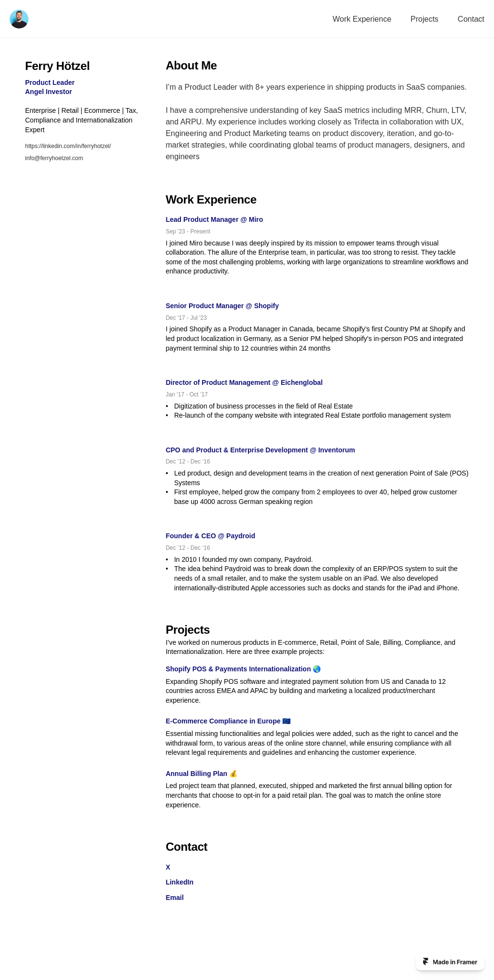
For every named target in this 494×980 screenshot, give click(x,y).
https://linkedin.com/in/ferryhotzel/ (68, 146)
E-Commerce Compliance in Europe (223, 721)
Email (174, 898)
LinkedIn (179, 882)
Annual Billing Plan (196, 774)
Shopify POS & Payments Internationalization (238, 669)
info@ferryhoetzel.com (54, 158)
